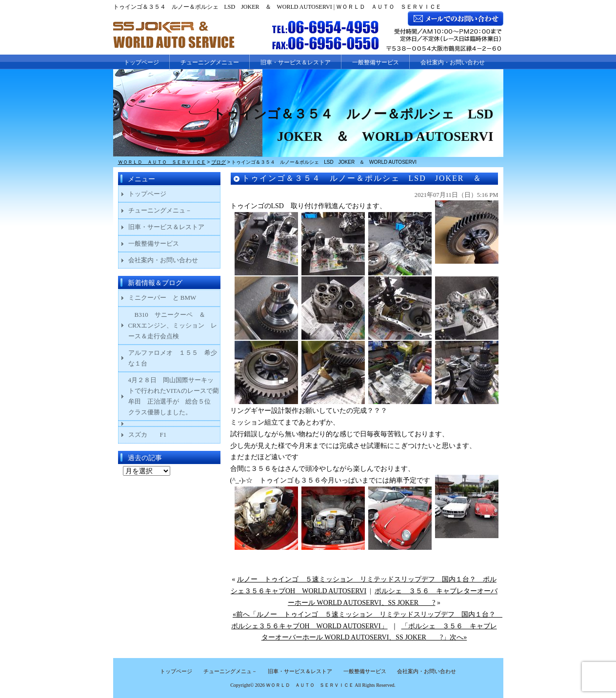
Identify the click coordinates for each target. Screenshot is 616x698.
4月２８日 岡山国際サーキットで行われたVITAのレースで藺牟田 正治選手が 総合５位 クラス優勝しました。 (174, 396)
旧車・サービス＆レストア (296, 62)
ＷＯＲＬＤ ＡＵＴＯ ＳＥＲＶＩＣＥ (310, 685)
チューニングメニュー (210, 62)
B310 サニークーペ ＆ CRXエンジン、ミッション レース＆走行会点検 (173, 325)
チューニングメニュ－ (160, 210)
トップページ (141, 62)
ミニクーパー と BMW (162, 298)
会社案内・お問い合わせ (453, 62)
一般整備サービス (376, 62)
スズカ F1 (154, 435)
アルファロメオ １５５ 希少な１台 (173, 358)
